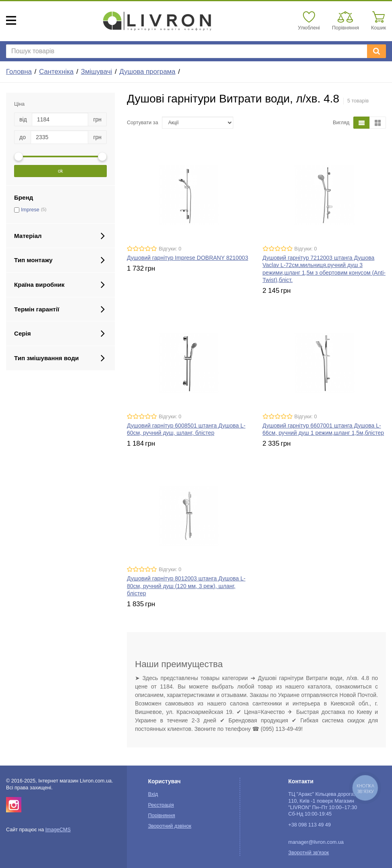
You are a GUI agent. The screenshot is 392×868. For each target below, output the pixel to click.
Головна (19, 72)
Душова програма (147, 72)
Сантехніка (56, 72)
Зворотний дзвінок (169, 826)
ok (61, 171)
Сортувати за (142, 123)
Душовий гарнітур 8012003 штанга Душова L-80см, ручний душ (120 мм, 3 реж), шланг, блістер (186, 586)
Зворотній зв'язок (309, 853)
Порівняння (161, 816)
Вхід (153, 794)
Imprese (30, 210)
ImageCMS (58, 830)
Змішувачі (96, 72)
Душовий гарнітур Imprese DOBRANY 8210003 (188, 258)
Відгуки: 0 (170, 249)
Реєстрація (161, 805)
